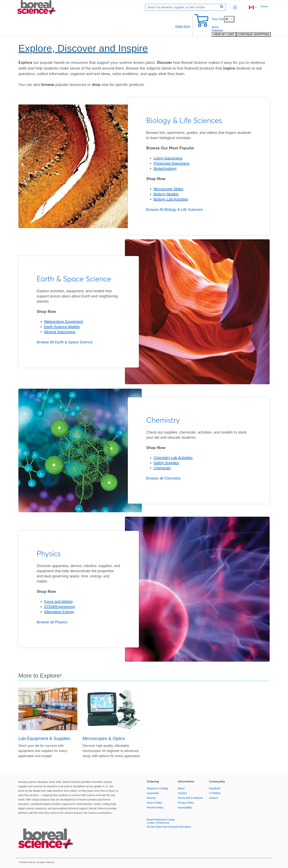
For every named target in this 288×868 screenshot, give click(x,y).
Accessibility (185, 807)
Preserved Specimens (172, 163)
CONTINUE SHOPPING (253, 34)
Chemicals (162, 468)
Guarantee (153, 793)
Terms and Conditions (190, 798)
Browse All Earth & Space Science (65, 342)
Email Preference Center (161, 820)
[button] (235, 7)
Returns (151, 798)
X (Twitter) (215, 793)
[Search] (182, 7)
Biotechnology (165, 168)
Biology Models (166, 194)
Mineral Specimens (60, 332)
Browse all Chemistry (163, 478)
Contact (182, 793)
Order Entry (183, 26)
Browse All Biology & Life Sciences (174, 210)
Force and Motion (58, 601)
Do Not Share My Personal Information (169, 827)
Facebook (215, 788)
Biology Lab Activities (171, 199)
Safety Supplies (166, 463)
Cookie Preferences (158, 823)
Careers (214, 798)
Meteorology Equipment (63, 322)
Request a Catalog (157, 788)
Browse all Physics (52, 622)
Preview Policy (155, 807)
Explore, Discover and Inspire (83, 48)
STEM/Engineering (60, 607)
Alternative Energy (59, 612)
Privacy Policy (186, 803)
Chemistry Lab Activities (173, 458)
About (181, 788)
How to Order (154, 803)
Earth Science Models (62, 327)
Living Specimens (168, 158)
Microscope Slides (168, 189)
